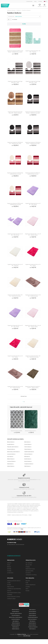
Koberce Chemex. (22, 639)
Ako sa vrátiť (29, 570)
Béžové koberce (11, 447)
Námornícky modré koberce (14, 457)
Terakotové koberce (29, 469)
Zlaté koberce (28, 471)
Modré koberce (28, 464)
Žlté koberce (27, 461)
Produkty (28, 591)
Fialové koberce (28, 454)
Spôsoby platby (30, 576)
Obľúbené (37, 7)
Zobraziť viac (24, 401)
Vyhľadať (28, 7)
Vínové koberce (28, 450)
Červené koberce (11, 454)
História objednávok (31, 589)
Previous (9, 423)
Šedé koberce (10, 469)
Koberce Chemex (5, 6)
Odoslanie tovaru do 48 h (24, 500)
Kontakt (40, 1)
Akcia (27, 593)
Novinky (27, 595)
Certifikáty (10, 599)
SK (46, 1)
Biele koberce (28, 447)
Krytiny (9, 570)
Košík (46, 7)
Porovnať (42, 7)
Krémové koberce (29, 459)
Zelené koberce (11, 471)
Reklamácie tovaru (30, 574)
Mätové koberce (11, 464)
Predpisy (28, 572)
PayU (22, 534)
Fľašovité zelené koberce (13, 452)
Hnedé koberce (11, 450)
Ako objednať (29, 568)
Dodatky (9, 576)
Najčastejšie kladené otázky (14, 597)
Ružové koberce (28, 466)
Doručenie (28, 578)
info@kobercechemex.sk (14, 560)
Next (39, 423)
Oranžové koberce (12, 466)
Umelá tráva (10, 578)
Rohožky (9, 574)
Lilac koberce (10, 461)
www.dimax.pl (27, 641)
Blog (35, 1)
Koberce (19, 10)
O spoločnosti (29, 1)
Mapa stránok (11, 591)
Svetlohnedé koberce (29, 457)
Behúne (9, 572)
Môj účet (33, 7)
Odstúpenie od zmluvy (31, 579)
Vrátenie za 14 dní (24, 492)
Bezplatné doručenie (24, 483)
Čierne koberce (28, 452)
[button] (28, 16)
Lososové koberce (12, 459)
